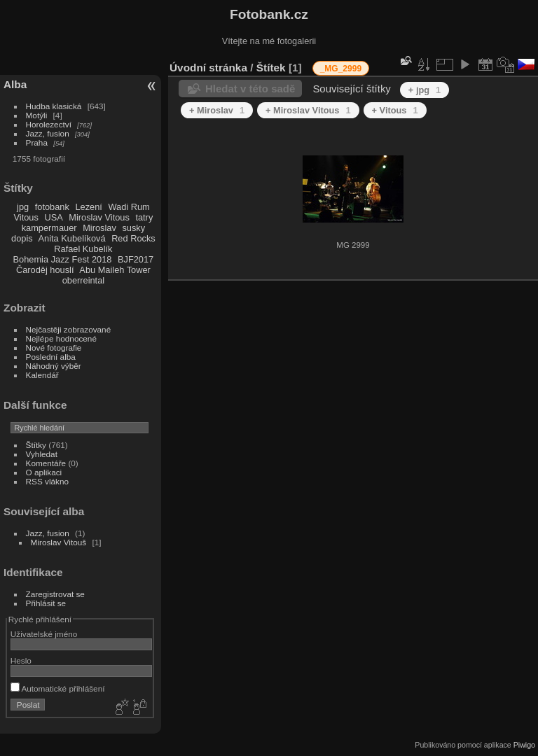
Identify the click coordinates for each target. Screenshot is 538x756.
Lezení (88, 207)
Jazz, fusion (48, 133)
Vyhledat (42, 454)
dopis (22, 238)
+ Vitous (395, 110)
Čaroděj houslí (45, 270)
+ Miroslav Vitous (308, 110)
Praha (37, 142)
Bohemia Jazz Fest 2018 (63, 259)
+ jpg (425, 90)
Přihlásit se (46, 603)
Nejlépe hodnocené (61, 338)
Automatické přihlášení (58, 688)
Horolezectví (49, 124)
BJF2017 (136, 259)
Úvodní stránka (208, 68)
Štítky (36, 445)
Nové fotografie (54, 348)
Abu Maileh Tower (115, 270)
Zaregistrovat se (55, 594)
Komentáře (46, 463)
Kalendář (42, 375)
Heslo (21, 660)
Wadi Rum (129, 207)
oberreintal (83, 280)
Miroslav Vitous (99, 217)
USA (53, 217)
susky (133, 228)
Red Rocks (133, 238)
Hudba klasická (54, 106)
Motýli (37, 115)
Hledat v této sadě (250, 89)
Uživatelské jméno (44, 634)
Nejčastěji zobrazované (69, 329)
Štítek (271, 68)
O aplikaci (44, 472)
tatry (144, 217)
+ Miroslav (217, 110)
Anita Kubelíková (72, 238)
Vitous (26, 217)
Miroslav (99, 228)
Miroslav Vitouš (59, 542)
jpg (23, 207)
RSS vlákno (47, 481)
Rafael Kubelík (83, 249)
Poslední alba (51, 357)
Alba (15, 84)
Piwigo (524, 745)
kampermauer (49, 228)
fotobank (52, 207)
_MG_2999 (341, 69)
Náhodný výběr (54, 366)
